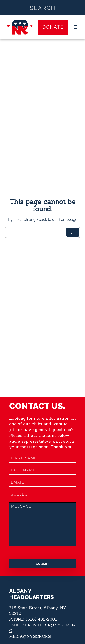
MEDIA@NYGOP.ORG (30, 636)
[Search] (73, 232)
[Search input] (43, 8)
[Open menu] (75, 27)
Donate (53, 27)
